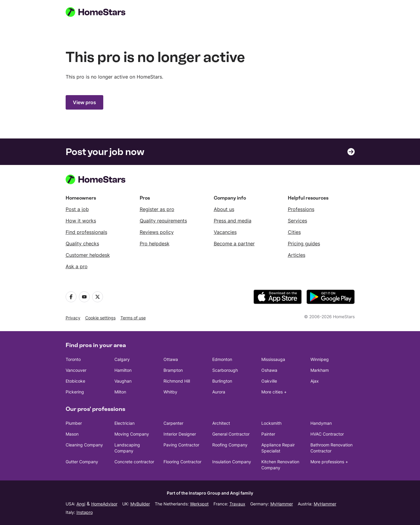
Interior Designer (180, 434)
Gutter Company (82, 462)
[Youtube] (84, 297)
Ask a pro (77, 266)
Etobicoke (75, 381)
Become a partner (234, 244)
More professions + (329, 462)
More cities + (274, 392)
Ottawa (171, 359)
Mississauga (273, 359)
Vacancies (225, 232)
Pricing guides (304, 244)
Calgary (122, 359)
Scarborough (225, 370)
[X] (98, 297)
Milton (120, 392)
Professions (301, 209)
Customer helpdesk (88, 255)
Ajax (315, 381)
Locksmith (271, 423)
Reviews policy (157, 232)
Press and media (233, 221)
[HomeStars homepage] (101, 12)
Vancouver (76, 370)
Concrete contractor (134, 462)
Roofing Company (230, 445)
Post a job (77, 209)
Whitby (170, 392)
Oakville (269, 381)
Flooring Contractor (182, 462)
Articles (297, 255)
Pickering (75, 392)
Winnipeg (320, 359)
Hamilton (123, 370)
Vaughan (123, 381)
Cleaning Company (84, 445)
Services (297, 221)
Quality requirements (163, 221)
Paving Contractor (181, 445)
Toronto (73, 359)
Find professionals (86, 232)
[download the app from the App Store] (278, 297)
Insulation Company (232, 462)
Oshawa (269, 370)
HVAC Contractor (327, 434)
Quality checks (82, 244)
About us (224, 209)
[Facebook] (71, 297)
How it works (81, 221)
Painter (268, 434)
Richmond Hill (177, 381)
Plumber (74, 423)
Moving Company (132, 434)
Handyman (321, 423)
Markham (320, 370)
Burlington (222, 381)
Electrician (124, 423)
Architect (221, 423)
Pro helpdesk (155, 244)
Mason (72, 434)
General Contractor (231, 434)
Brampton (173, 370)
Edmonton (222, 359)
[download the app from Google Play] (331, 297)
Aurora (219, 392)
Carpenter (173, 423)
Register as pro (157, 209)
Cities (294, 232)
